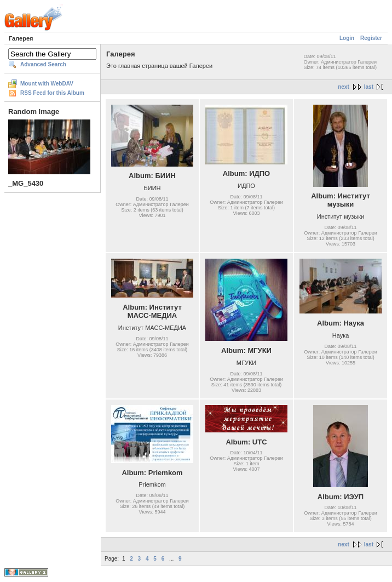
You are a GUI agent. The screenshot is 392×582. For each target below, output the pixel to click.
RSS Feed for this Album (52, 93)
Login (347, 38)
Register (371, 38)
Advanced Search (43, 64)
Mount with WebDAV (47, 84)
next (344, 87)
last (369, 87)
